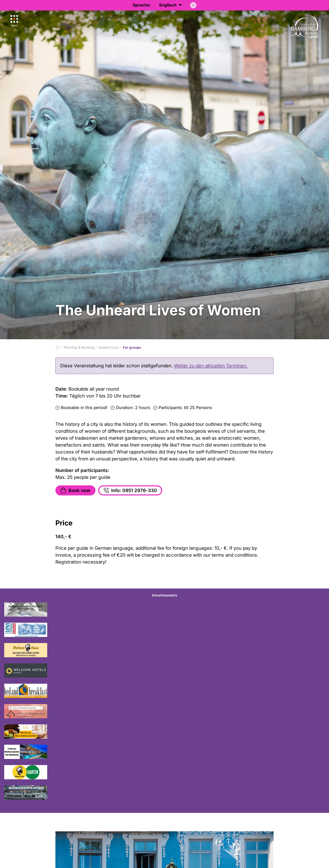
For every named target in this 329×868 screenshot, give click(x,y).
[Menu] (14, 21)
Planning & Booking (79, 347)
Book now (75, 490)
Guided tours (109, 347)
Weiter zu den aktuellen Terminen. (211, 366)
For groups (132, 347)
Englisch (171, 5)
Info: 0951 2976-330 (130, 490)
